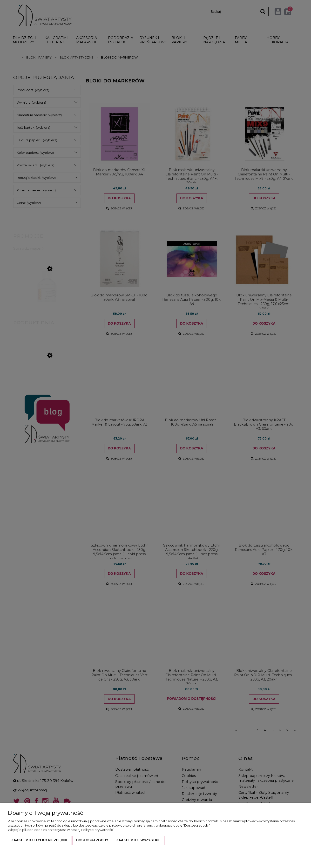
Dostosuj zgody (92, 840)
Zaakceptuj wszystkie (139, 840)
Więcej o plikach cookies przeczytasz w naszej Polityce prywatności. (61, 830)
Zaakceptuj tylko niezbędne (40, 840)
